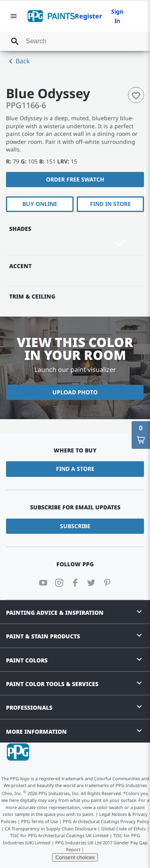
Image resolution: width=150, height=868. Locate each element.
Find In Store (110, 204)
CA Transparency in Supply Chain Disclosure (51, 829)
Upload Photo (75, 392)
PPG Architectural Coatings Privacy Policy (106, 821)
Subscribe (75, 526)
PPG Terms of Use (40, 821)
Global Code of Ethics (123, 829)
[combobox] (75, 41)
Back (18, 61)
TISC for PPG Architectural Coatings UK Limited (59, 835)
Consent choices (75, 857)
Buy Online (40, 204)
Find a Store (75, 469)
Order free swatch (75, 179)
